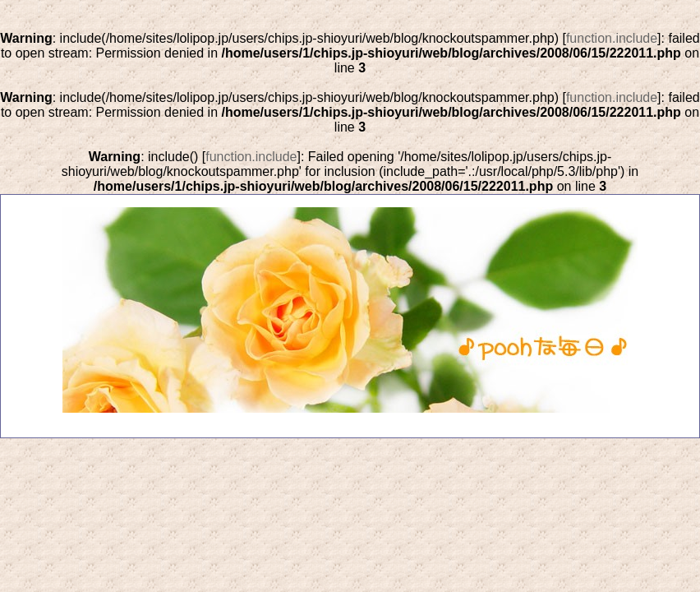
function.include (612, 38)
